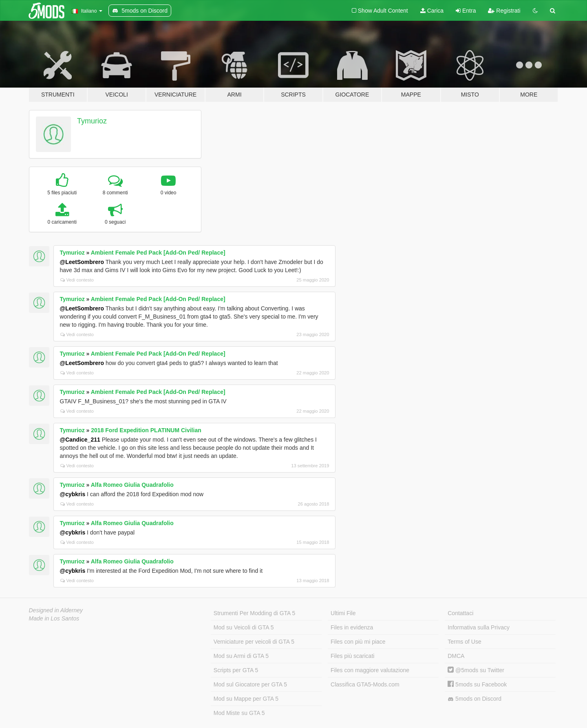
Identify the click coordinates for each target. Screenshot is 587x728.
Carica (432, 11)
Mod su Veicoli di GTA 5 (244, 627)
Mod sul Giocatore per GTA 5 (250, 684)
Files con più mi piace (358, 642)
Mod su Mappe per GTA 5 (246, 699)
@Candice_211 (80, 440)
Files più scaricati (352, 656)
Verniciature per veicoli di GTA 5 (254, 642)
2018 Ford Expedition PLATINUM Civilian (146, 430)
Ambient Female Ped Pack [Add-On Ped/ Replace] (158, 253)
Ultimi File (343, 613)
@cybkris (73, 494)
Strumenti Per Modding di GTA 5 (255, 613)
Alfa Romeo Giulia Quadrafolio (132, 485)
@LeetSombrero (82, 262)
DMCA (456, 656)
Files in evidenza (352, 627)
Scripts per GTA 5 (236, 670)
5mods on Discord (474, 699)
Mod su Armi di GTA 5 (241, 656)
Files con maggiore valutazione (370, 670)
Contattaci (460, 613)
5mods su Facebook (477, 684)
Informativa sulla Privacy (479, 627)
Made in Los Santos (54, 618)
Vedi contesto (77, 280)
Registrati (504, 11)
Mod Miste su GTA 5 (239, 713)
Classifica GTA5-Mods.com (365, 684)
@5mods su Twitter (476, 670)
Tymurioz (92, 121)
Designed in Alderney (56, 610)
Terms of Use (464, 642)
